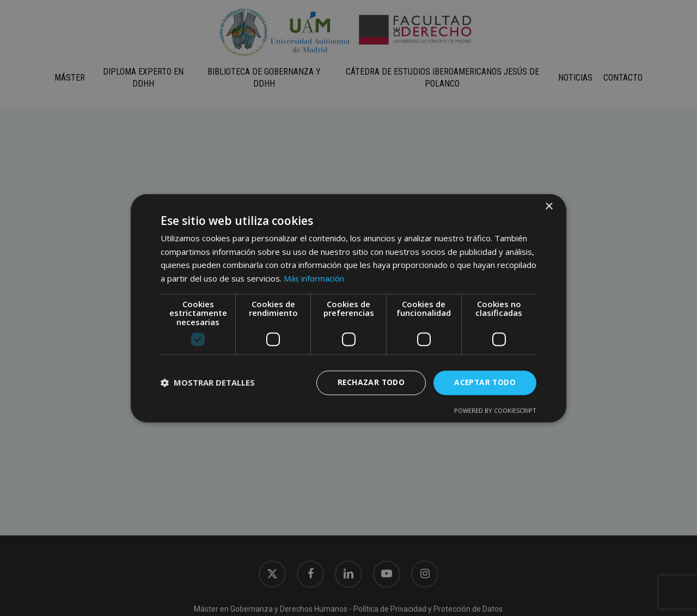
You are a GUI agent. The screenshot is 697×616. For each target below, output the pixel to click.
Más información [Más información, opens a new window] (314, 278)
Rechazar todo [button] (369, 383)
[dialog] (348, 308)
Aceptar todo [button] (484, 383)
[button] (208, 383)
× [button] (549, 207)
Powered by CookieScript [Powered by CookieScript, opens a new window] (495, 410)
